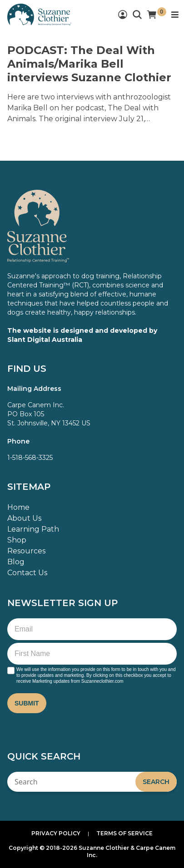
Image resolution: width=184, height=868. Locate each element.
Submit (27, 703)
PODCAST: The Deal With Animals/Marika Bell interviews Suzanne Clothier (89, 64)
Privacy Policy (56, 833)
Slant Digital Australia (45, 340)
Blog (16, 562)
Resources (26, 551)
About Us (24, 518)
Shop (17, 540)
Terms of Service (124, 833)
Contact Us (27, 573)
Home (18, 507)
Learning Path (33, 529)
